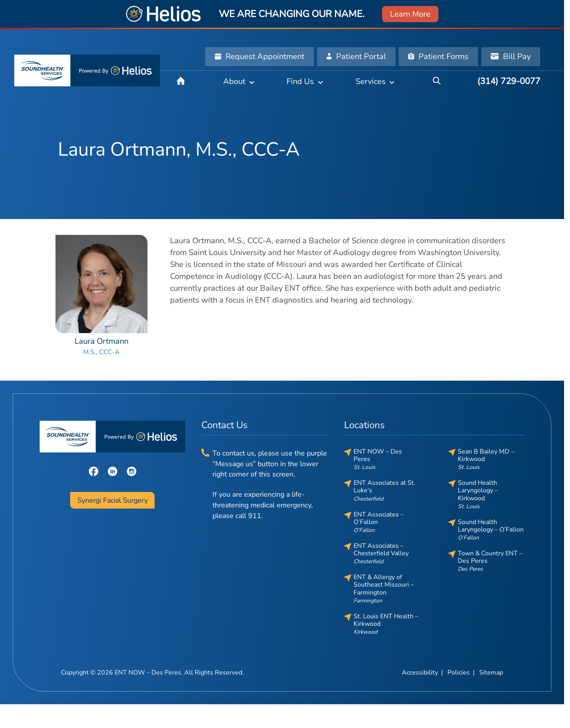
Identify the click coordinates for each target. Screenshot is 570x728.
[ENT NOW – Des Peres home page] (87, 71)
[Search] (437, 81)
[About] (239, 81)
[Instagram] (132, 471)
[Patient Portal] (356, 57)
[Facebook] (94, 471)
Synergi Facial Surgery (113, 500)
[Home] (181, 81)
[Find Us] (305, 81)
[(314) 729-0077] (509, 81)
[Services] (375, 81)
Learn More (410, 14)
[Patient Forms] (438, 57)
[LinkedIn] (113, 471)
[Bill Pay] (511, 57)
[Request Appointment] (260, 57)
